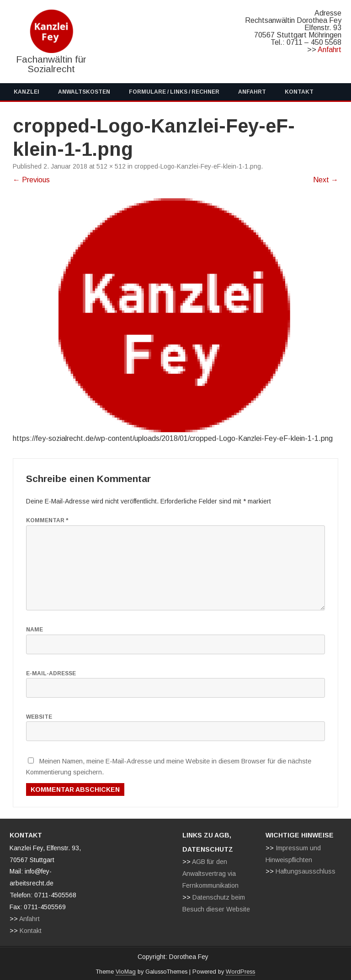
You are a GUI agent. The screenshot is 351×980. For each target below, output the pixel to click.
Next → (326, 180)
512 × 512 (111, 166)
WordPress (240, 972)
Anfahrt (330, 50)
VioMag (126, 972)
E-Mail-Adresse (51, 673)
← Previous (31, 180)
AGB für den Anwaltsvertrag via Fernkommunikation (210, 874)
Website (39, 717)
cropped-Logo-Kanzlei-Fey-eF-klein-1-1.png (198, 166)
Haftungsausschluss (306, 871)
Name (35, 630)
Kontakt (299, 92)
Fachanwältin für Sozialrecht (51, 64)
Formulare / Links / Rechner (174, 92)
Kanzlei (27, 92)
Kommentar (47, 520)
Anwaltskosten (84, 92)
